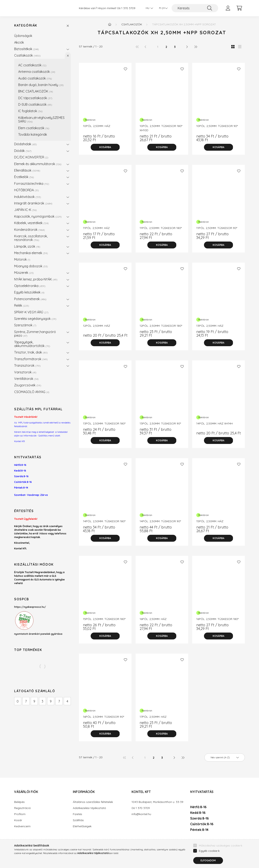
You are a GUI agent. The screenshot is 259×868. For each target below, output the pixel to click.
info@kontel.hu (141, 814)
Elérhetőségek (82, 826)
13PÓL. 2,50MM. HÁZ (210, 326)
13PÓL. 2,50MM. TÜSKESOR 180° (104, 423)
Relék (22, 305)
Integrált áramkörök (33, 203)
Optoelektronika (30, 286)
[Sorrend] (225, 757)
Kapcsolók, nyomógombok (38, 216)
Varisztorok (25, 372)
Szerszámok (25, 325)
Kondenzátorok (30, 230)
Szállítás (78, 820)
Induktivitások (28, 197)
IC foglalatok (30, 111)
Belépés (19, 802)
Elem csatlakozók (34, 128)
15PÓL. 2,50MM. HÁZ (210, 521)
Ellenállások (27, 170)
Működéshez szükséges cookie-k (221, 855)
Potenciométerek (30, 299)
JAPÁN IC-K (25, 210)
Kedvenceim (22, 826)
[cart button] (239, 8)
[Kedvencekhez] (125, 69)
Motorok (22, 259)
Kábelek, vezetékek (31, 223)
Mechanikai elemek (31, 253)
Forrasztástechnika (32, 184)
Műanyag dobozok (31, 266)
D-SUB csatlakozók (35, 104)
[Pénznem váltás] (162, 8)
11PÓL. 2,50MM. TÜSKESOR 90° (217, 228)
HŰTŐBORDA (27, 190)
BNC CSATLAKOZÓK (36, 91)
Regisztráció (22, 808)
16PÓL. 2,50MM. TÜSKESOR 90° (103, 717)
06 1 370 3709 (126, 8)
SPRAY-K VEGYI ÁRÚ (31, 312)
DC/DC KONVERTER (31, 157)
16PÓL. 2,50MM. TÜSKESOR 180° (217, 619)
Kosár (18, 820)
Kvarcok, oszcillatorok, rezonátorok (31, 238)
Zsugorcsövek (28, 385)
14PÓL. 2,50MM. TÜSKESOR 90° (160, 521)
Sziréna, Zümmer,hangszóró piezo (35, 334)
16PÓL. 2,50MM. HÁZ (153, 619)
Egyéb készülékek (29, 292)
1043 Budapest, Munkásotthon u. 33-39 (157, 802)
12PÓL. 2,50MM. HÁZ (97, 326)
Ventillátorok (26, 379)
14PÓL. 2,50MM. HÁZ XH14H (214, 423)
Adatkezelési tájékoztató (89, 808)
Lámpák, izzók (27, 246)
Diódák (23, 151)
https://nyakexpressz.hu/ (30, 607)
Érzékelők (24, 177)
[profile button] (228, 8)
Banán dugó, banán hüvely (41, 85)
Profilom (20, 814)
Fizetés (77, 814)
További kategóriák (33, 134)
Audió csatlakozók (35, 78)
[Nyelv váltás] (148, 8)
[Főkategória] (110, 24)
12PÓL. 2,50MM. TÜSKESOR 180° (161, 326)
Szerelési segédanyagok (35, 319)
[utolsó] (195, 47)
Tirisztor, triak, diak (31, 352)
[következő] (187, 47)
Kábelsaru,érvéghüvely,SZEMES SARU (41, 119)
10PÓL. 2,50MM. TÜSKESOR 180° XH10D (161, 128)
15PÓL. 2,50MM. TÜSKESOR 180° (104, 619)
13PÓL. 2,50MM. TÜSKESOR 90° (160, 423)
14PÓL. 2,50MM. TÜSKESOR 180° (104, 521)
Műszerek (24, 273)
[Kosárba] (105, 147)
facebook (191, 842)
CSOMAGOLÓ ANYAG (32, 392)
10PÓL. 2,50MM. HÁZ (97, 126)
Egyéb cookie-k (209, 860)
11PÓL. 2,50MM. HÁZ (96, 228)
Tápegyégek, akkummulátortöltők (32, 344)
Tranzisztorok (27, 365)
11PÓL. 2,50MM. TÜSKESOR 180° (161, 228)
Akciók (19, 42)
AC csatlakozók (32, 65)
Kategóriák (26, 25)
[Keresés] (195, 8)
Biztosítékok (27, 49)
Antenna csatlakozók (37, 72)
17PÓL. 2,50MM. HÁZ (153, 717)
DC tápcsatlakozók (35, 98)
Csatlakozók (27, 55)
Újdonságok (23, 36)
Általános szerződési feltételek (93, 802)
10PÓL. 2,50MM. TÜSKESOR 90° (217, 126)
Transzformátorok (31, 359)
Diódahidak (25, 144)
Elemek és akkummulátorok (38, 164)
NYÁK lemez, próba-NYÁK (36, 279)
